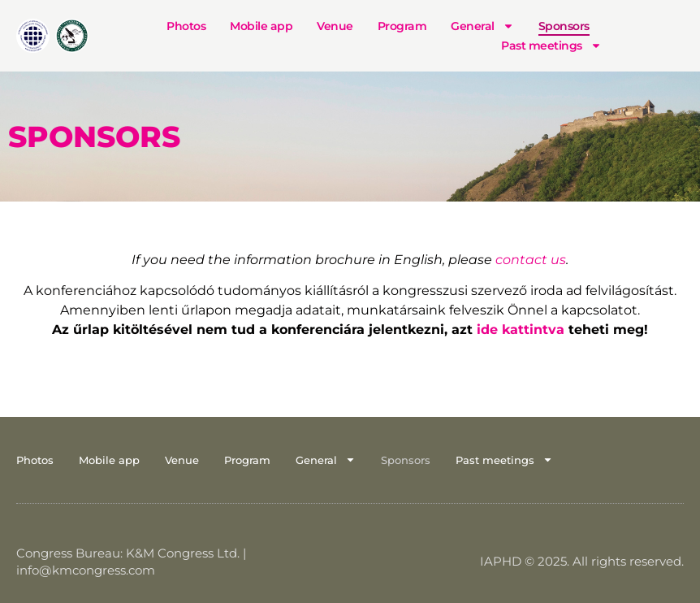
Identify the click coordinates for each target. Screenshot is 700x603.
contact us (531, 260)
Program (402, 26)
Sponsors (564, 26)
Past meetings (551, 46)
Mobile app (261, 26)
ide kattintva (521, 330)
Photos (186, 26)
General (482, 26)
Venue (335, 26)
